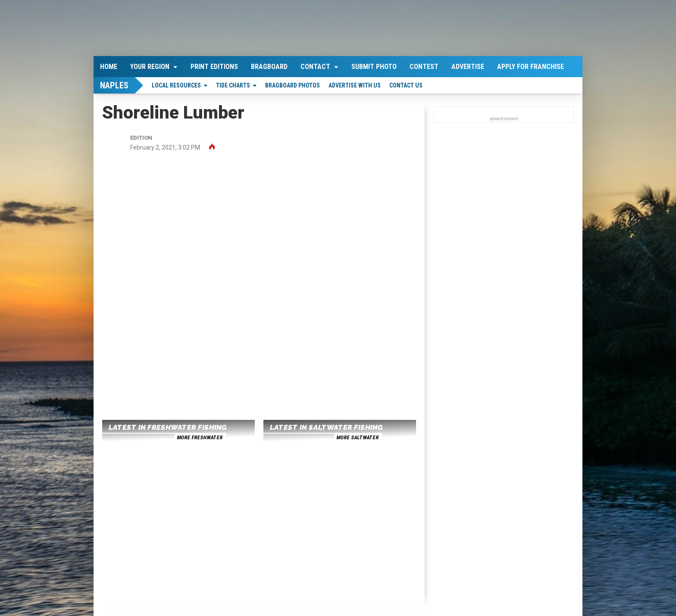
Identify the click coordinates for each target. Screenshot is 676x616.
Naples (114, 85)
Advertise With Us (355, 85)
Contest (424, 67)
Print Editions (214, 67)
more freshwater (200, 438)
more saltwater (357, 438)
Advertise (468, 67)
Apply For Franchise (530, 67)
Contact (315, 67)
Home (109, 67)
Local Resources (176, 85)
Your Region (150, 67)
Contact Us (406, 85)
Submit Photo (374, 67)
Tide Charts (233, 85)
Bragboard (269, 67)
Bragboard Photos (293, 85)
